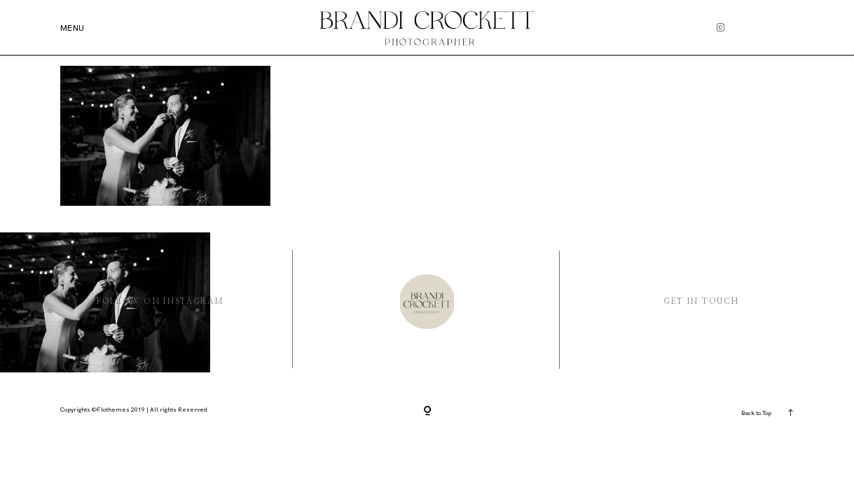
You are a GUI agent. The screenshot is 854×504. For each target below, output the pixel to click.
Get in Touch (701, 301)
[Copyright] (427, 411)
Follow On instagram (160, 301)
